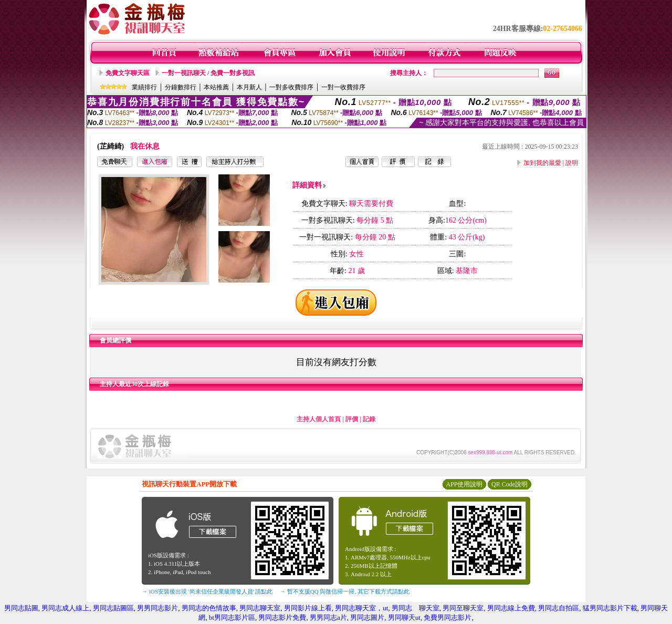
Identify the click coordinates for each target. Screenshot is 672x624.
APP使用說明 (464, 484)
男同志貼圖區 (113, 608)
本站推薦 (216, 87)
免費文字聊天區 (128, 73)
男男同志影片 (157, 608)
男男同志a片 (328, 617)
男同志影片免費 (282, 617)
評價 (352, 419)
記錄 (369, 419)
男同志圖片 (367, 617)
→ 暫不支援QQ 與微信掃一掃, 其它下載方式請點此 (345, 591)
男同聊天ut (404, 617)
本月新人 (249, 87)
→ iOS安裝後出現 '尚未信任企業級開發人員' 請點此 (207, 591)
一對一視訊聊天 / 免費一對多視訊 (208, 73)
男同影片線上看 (308, 608)
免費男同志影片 (448, 617)
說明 (572, 163)
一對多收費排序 (291, 87)
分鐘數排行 (181, 87)
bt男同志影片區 (232, 617)
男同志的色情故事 (209, 608)
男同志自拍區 (559, 608)
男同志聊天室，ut (361, 608)
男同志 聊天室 (416, 608)
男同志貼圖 (21, 608)
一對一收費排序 (343, 87)
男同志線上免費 (511, 608)
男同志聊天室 (260, 608)
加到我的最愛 (542, 163)
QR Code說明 (510, 484)
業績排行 (144, 87)
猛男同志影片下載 (610, 608)
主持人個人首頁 (319, 419)
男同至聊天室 (463, 608)
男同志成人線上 (65, 608)
